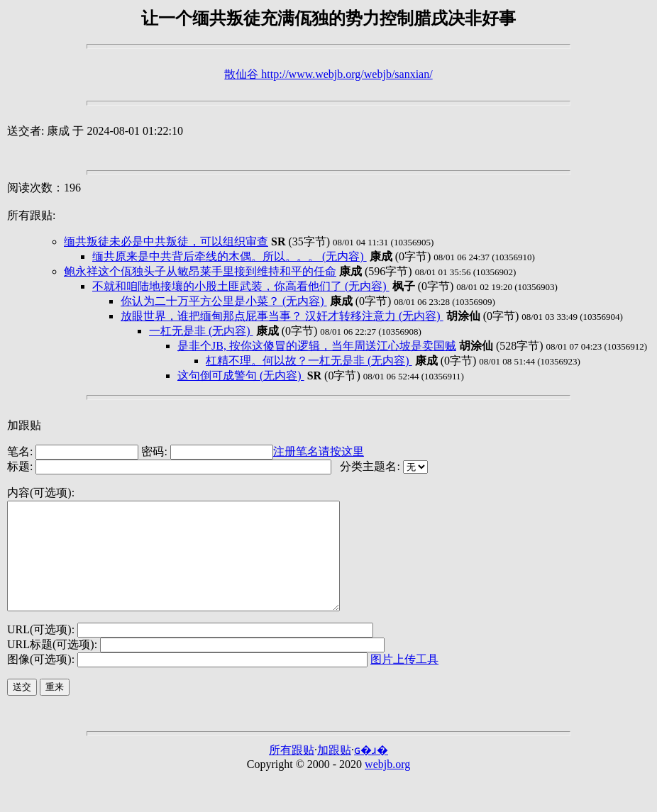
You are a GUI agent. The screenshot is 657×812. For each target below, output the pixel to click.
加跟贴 (24, 425)
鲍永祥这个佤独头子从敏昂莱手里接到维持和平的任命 (200, 271)
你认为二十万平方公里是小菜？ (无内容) (224, 301)
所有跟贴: (31, 215)
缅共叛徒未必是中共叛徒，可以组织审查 (166, 241)
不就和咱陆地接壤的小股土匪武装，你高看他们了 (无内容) (241, 286)
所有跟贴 (292, 771)
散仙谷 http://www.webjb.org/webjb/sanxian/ (328, 74)
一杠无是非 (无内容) (201, 331)
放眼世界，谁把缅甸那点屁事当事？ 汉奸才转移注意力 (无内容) (282, 316)
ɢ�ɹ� (371, 771)
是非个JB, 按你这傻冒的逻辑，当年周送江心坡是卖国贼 (317, 346)
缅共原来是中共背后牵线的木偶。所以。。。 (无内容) (230, 256)
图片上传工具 (404, 680)
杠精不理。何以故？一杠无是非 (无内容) (309, 361)
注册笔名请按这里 (319, 451)
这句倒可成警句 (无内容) (241, 376)
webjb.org (387, 785)
